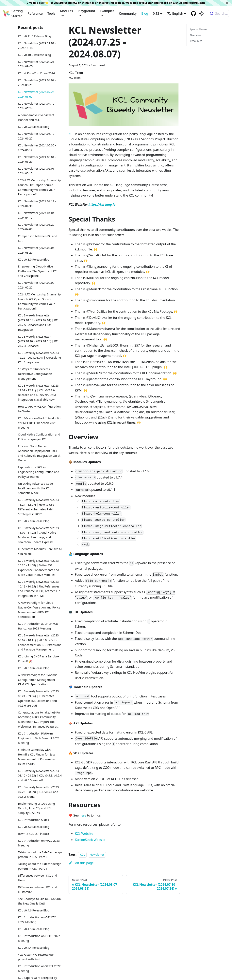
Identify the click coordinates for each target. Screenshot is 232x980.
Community (128, 13)
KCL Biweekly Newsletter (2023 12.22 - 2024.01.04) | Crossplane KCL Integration (39, 358)
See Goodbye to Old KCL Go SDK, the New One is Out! (40, 901)
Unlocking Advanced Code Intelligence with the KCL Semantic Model (35, 488)
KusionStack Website (90, 840)
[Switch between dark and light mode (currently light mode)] (201, 13)
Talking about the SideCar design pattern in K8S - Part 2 (40, 855)
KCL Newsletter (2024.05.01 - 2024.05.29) (37, 159)
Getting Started (17, 13)
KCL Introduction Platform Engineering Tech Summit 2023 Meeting (39, 738)
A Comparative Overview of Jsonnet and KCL (36, 117)
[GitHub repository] (193, 13)
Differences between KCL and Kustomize (38, 890)
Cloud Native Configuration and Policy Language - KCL (39, 437)
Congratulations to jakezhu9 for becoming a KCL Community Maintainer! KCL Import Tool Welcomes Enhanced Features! (39, 719)
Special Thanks (199, 29)
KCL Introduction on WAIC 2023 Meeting (39, 843)
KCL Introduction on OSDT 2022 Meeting (39, 938)
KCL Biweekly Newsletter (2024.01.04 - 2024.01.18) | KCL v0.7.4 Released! (39, 341)
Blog (145, 13)
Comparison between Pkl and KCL (38, 238)
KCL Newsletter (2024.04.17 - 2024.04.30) (37, 204)
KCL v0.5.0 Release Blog (34, 827)
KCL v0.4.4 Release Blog (34, 948)
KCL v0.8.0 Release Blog (34, 259)
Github (177, 3)
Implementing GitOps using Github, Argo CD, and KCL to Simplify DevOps (37, 808)
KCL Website (84, 834)
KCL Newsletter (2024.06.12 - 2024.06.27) (37, 136)
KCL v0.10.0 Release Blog (34, 55)
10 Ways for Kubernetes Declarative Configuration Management (35, 374)
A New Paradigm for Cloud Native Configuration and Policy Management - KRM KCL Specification (39, 610)
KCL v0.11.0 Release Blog (34, 36)
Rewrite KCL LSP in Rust (34, 834)
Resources (196, 41)
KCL (71, 134)
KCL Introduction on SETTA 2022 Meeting (39, 968)
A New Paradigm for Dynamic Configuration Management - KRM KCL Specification (38, 680)
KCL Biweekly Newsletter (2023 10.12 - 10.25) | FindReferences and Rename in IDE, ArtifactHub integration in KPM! (39, 589)
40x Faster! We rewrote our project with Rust (36, 957)
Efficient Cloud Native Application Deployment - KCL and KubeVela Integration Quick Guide (39, 453)
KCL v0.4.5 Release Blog (34, 929)
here (83, 815)
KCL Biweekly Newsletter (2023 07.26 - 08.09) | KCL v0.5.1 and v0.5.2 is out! (38, 792)
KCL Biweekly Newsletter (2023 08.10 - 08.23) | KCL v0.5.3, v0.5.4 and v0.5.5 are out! (40, 776)
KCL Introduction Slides (33, 820)
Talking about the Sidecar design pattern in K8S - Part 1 (40, 866)
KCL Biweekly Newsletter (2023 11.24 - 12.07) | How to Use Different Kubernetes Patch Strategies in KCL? (38, 507)
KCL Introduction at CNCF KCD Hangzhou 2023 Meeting (38, 626)
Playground (86, 13)
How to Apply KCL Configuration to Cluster (39, 409)
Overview (195, 35)
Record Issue (197, 3)
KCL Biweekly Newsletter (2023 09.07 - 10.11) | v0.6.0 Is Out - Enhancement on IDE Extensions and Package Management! (40, 642)
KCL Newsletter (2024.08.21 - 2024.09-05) (37, 64)
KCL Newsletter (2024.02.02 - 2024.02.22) (37, 285)
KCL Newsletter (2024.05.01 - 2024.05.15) (37, 171)
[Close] (227, 3)
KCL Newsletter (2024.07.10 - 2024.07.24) (37, 106)
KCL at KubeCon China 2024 (36, 73)
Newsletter (97, 854)
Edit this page (81, 863)
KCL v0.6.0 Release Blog (34, 668)
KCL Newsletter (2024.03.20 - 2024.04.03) (37, 227)
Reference (35, 13)
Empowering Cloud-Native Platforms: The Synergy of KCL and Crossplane (38, 271)
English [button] (175, 13)
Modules (66, 13)
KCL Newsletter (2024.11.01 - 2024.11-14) (37, 45)
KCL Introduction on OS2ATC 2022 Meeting (37, 920)
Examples (107, 13)
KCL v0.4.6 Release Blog (34, 910)
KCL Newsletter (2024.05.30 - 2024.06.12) (37, 148)
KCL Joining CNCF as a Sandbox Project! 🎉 (39, 659)
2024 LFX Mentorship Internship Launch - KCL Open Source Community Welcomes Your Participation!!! (39, 187)
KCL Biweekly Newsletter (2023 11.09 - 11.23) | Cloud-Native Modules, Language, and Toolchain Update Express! (38, 535)
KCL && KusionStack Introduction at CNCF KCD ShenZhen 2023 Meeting (40, 423)
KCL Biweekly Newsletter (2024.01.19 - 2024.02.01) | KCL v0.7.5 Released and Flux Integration (39, 322)
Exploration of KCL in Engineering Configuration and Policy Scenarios (39, 472)
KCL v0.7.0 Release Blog (34, 521)
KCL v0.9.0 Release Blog (34, 127)
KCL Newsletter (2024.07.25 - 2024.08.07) (37, 94)
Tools (51, 13)
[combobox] (218, 13)
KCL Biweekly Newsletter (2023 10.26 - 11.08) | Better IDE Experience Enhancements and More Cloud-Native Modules (39, 568)
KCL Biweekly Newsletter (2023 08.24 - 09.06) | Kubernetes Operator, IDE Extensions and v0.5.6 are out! (38, 698)
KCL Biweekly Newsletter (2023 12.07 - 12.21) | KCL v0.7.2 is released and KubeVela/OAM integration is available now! (38, 393)
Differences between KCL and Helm (38, 878)
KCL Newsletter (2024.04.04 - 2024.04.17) (37, 215)
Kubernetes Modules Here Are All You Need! (40, 551)
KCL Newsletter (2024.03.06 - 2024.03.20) (37, 250)
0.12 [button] (156, 13)
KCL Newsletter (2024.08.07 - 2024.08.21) (37, 83)
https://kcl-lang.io (102, 204)
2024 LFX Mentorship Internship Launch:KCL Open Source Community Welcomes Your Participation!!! (39, 301)
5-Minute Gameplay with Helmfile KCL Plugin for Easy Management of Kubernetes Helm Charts (37, 757)
